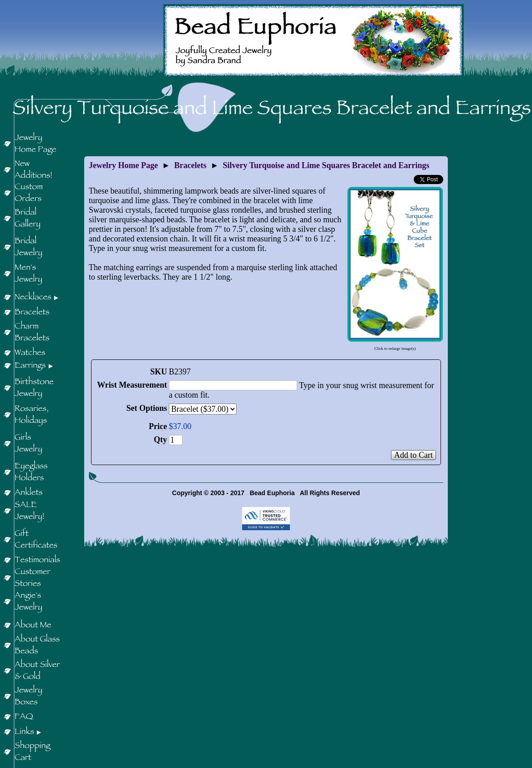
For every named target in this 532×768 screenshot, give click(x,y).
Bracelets (190, 165)
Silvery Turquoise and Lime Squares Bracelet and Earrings (326, 165)
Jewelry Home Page (123, 165)
